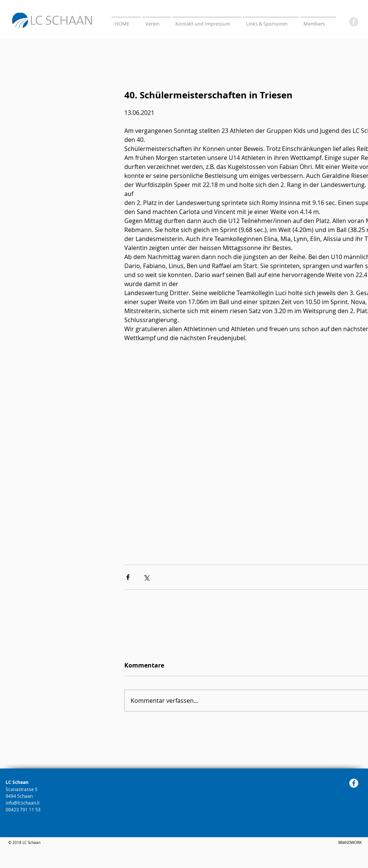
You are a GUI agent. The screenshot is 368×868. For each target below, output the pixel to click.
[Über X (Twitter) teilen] (146, 577)
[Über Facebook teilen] (128, 577)
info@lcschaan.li (23, 803)
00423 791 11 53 (24, 809)
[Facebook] (354, 22)
